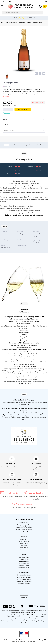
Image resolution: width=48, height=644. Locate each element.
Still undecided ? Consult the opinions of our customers (24, 509)
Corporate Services (24, 559)
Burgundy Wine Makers (24, 583)
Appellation (28, 145)
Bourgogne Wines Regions (24, 579)
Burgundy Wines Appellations (24, 581)
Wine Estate (40, 145)
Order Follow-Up (24, 541)
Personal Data (24, 550)
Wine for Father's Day (24, 568)
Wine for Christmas (24, 566)
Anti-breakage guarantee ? (24, 125)
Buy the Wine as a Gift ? (24, 130)
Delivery (24, 119)
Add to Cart (23, 109)
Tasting (7, 145)
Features (17, 145)
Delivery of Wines (24, 557)
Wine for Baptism (24, 563)
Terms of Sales (24, 548)
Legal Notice (24, 546)
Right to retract (24, 543)
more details (6, 97)
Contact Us (24, 597)
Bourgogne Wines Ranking (24, 575)
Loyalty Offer (24, 539)
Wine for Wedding (24, 561)
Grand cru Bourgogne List (24, 577)
